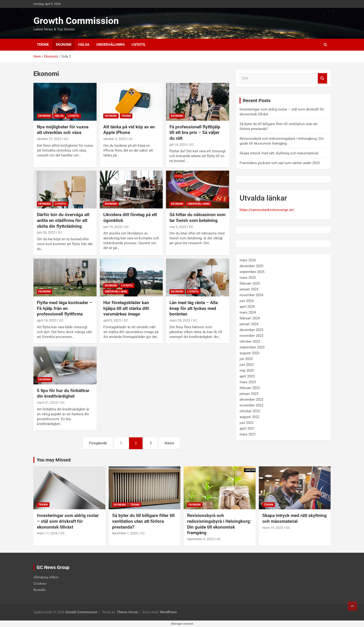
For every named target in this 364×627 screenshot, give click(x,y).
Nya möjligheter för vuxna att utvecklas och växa (63, 130)
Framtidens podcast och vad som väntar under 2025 (280, 163)
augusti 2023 (249, 353)
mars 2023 (248, 382)
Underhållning (110, 45)
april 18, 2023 (47, 320)
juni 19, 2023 (112, 227)
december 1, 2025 (125, 533)
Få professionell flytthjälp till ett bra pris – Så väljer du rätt (195, 133)
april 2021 (247, 429)
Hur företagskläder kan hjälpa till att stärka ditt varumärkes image (126, 308)
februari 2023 (250, 388)
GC (66, 139)
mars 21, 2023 (47, 403)
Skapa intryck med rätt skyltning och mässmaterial (279, 153)
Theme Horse (127, 612)
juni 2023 (247, 365)
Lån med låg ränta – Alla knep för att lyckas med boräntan (194, 308)
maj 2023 (247, 370)
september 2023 (252, 347)
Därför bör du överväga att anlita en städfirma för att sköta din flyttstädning (63, 220)
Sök (322, 78)
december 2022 (251, 400)
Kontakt (39, 590)
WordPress (168, 612)
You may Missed (54, 460)
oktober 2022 (250, 411)
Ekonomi (64, 45)
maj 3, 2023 (178, 227)
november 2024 (251, 295)
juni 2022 (247, 423)
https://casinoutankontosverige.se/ (267, 210)
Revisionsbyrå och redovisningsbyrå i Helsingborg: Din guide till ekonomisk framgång (219, 524)
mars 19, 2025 (273, 528)
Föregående (98, 443)
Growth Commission (76, 21)
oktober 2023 (250, 341)
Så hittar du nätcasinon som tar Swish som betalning (197, 218)
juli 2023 (246, 359)
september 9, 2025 (200, 539)
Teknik (43, 45)
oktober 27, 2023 (49, 139)
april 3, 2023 (112, 320)
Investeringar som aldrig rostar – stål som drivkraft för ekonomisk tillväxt (68, 521)
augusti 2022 (249, 417)
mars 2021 (248, 434)
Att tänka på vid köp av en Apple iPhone (129, 130)
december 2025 (251, 266)
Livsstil (139, 45)
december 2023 (251, 330)
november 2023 (251, 336)
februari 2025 (250, 283)
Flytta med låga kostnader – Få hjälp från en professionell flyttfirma (65, 308)
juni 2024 (247, 301)
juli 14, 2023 (178, 145)
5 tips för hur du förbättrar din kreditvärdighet (63, 393)
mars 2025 (248, 278)
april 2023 (247, 376)
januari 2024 (249, 324)
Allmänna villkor (46, 577)
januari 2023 (249, 394)
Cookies (40, 584)
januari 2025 (249, 289)
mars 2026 (248, 260)
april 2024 (247, 307)
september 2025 (252, 272)
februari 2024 (250, 318)
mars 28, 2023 (180, 320)
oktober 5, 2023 (115, 139)
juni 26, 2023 (46, 232)
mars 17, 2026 (47, 533)
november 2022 (251, 405)
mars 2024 (248, 312)
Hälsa (84, 45)
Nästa (169, 443)
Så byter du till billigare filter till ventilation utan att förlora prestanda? (143, 521)
